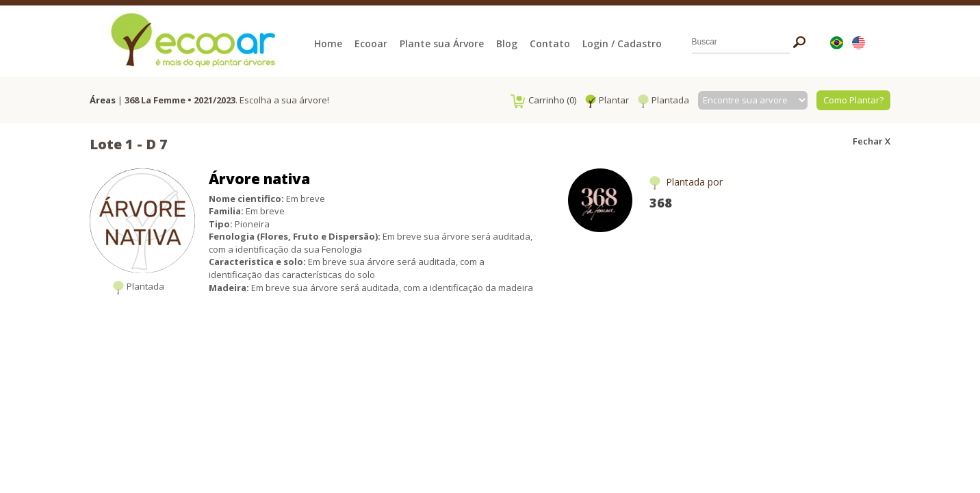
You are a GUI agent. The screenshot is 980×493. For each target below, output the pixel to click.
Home (328, 43)
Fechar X (872, 141)
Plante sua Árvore (442, 43)
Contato (550, 43)
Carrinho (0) (543, 100)
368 (661, 203)
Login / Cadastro (622, 43)
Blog (507, 43)
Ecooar (371, 43)
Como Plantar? (853, 100)
